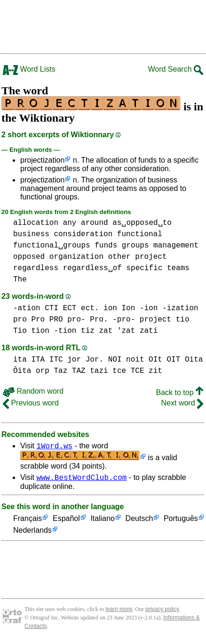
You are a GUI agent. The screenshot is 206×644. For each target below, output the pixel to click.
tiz (88, 331)
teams (178, 268)
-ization (180, 308)
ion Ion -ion (131, 308)
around (95, 223)
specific (144, 268)
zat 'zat (117, 331)
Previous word (31, 403)
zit (155, 371)
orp (43, 371)
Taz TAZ (69, 371)
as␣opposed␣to (142, 223)
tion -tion (54, 331)
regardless (36, 268)
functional (140, 234)
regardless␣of (92, 268)
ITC (56, 360)
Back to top (180, 392)
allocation (36, 223)
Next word (182, 403)
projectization (42, 160)
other (119, 257)
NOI (115, 360)
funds (106, 246)
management (176, 246)
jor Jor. (85, 360)
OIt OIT (164, 360)
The (20, 280)
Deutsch (139, 522)
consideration (83, 234)
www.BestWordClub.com (81, 480)
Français (28, 522)
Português (181, 522)
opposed (29, 257)
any (70, 223)
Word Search (175, 69)
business (31, 234)
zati (149, 331)
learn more (119, 612)
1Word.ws (54, 447)
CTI (51, 308)
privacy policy (162, 612)
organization (76, 257)
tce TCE (128, 371)
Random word (33, 391)
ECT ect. (81, 308)
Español (66, 522)
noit (135, 360)
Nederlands (32, 533)
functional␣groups (52, 246)
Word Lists (29, 69)
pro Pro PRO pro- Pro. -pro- (74, 320)
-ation (27, 308)
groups (135, 246)
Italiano (103, 522)
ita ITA (29, 360)
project (151, 257)
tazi (99, 371)
